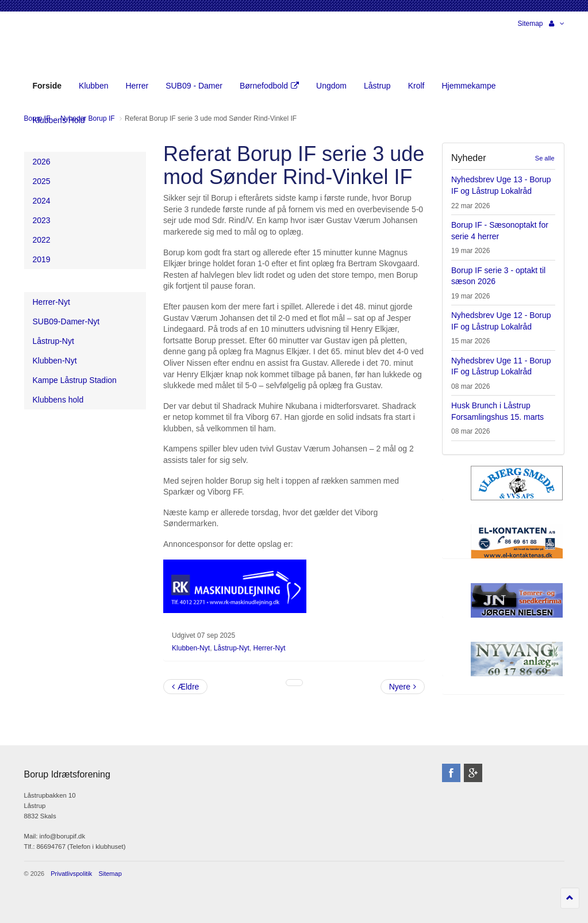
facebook (451, 773)
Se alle (545, 158)
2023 (42, 220)
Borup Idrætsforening (47, 46)
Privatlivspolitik (71, 874)
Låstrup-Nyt (232, 648)
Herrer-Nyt (270, 648)
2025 (42, 181)
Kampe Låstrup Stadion (75, 380)
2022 (42, 240)
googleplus (473, 773)
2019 (42, 259)
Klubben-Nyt (191, 648)
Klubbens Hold (59, 120)
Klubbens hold (58, 400)
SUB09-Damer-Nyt (66, 321)
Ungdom (331, 86)
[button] (557, 24)
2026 (42, 162)
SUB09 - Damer (194, 86)
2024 (42, 201)
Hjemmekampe (468, 86)
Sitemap (530, 24)
